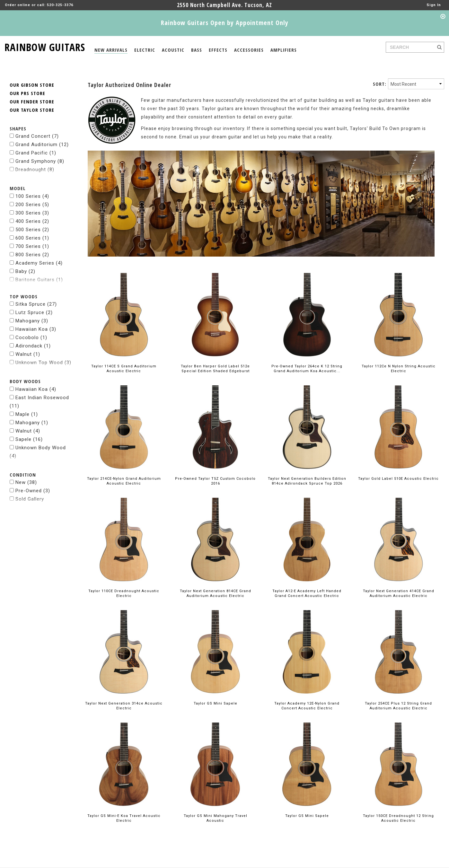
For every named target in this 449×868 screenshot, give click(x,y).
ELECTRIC (145, 50)
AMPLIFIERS (284, 50)
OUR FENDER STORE (32, 89)
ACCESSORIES (249, 50)
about (16, 863)
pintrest (428, 863)
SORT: (380, 71)
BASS (197, 50)
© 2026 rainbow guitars (65, 863)
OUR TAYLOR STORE (32, 97)
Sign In (434, 5)
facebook (382, 863)
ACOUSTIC (173, 50)
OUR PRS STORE (27, 81)
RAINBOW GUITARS (45, 46)
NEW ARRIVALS (111, 50)
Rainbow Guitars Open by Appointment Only (225, 23)
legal (32, 863)
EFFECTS (218, 50)
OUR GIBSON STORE (32, 72)
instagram (406, 863)
